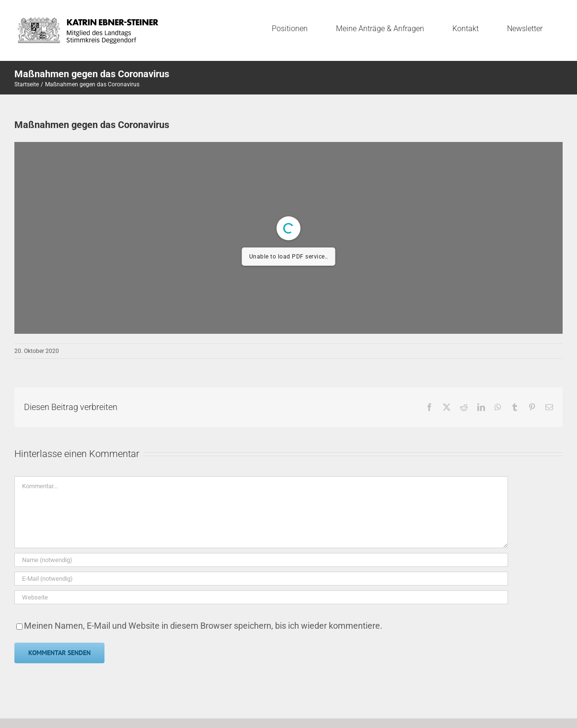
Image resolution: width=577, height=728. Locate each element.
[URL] (261, 597)
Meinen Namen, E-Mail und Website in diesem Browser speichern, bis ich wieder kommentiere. (203, 626)
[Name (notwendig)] (261, 560)
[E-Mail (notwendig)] (261, 579)
